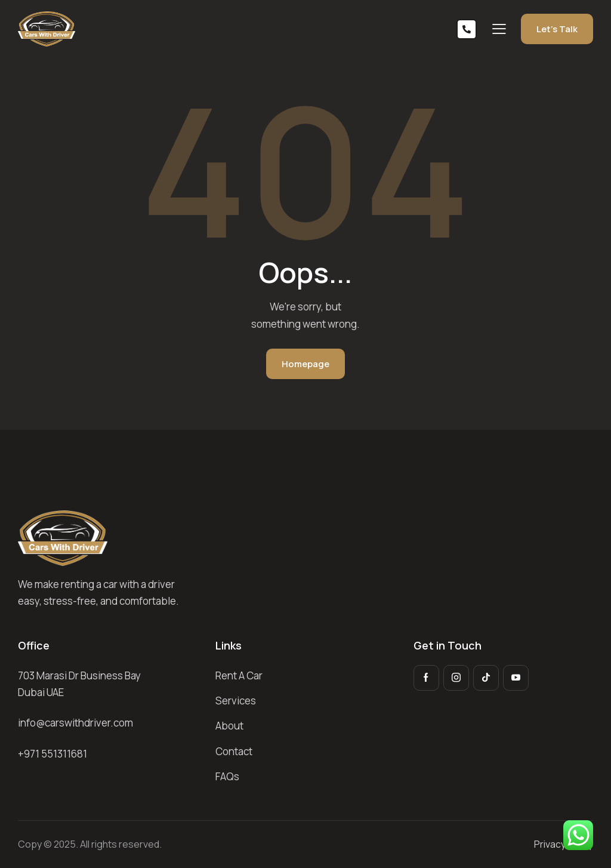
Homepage (305, 364)
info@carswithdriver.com (75, 723)
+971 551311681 (53, 754)
